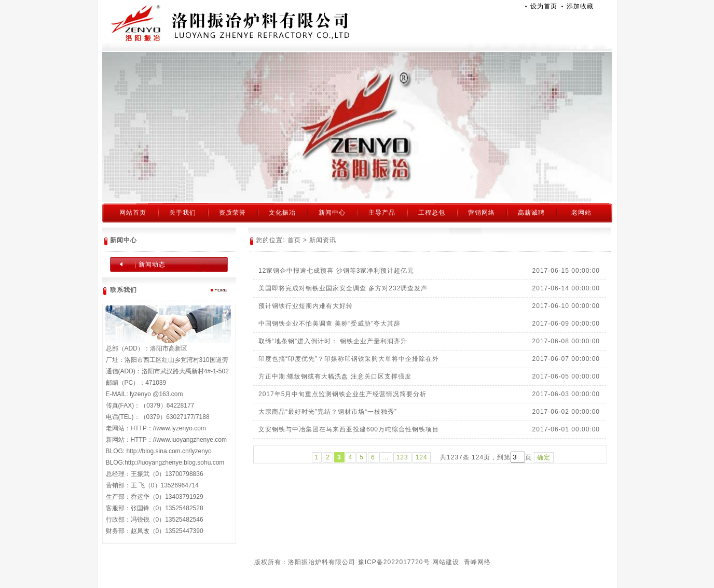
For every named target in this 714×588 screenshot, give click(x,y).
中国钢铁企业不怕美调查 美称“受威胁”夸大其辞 (329, 324)
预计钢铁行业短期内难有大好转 (306, 306)
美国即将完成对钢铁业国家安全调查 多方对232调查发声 (343, 288)
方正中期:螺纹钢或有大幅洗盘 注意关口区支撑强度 (335, 376)
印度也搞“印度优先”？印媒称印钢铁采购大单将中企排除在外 (349, 359)
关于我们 (183, 213)
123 (402, 457)
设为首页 (544, 6)
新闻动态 (152, 264)
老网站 (581, 213)
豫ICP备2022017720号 (394, 562)
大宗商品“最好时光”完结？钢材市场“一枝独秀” (328, 412)
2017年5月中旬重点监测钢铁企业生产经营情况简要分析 (342, 394)
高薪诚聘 (531, 213)
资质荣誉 (232, 213)
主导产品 (382, 213)
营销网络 (482, 213)
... (386, 457)
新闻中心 (332, 213)
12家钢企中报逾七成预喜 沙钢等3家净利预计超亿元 (336, 271)
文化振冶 (282, 213)
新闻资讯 (323, 240)
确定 (544, 457)
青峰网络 (477, 562)
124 (422, 457)
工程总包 (432, 213)
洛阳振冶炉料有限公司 (230, 23)
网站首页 (133, 213)
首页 (294, 240)
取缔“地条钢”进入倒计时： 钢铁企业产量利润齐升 (333, 341)
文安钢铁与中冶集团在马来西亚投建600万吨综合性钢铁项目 (349, 429)
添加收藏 (580, 6)
